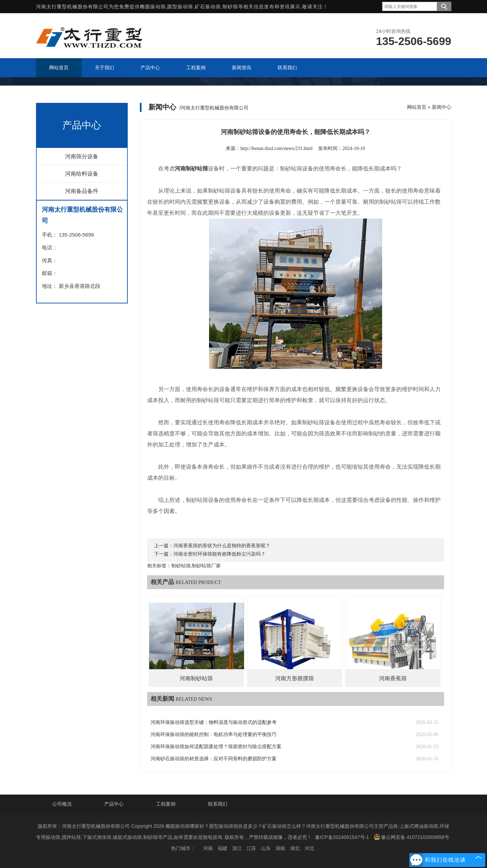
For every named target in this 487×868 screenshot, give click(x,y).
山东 (266, 848)
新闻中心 (442, 107)
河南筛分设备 (82, 156)
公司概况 (62, 804)
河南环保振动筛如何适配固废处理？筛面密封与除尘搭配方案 (216, 747)
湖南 (280, 848)
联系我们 (218, 804)
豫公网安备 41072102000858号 (412, 837)
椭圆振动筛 (153, 7)
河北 (309, 848)
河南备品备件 (82, 191)
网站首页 (417, 107)
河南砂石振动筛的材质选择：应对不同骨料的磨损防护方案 (214, 759)
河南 (208, 848)
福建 (223, 848)
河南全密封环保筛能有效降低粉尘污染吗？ (219, 554)
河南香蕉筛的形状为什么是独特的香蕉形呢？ (222, 546)
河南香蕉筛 (393, 678)
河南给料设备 (82, 174)
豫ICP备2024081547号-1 (342, 837)
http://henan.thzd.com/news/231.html (276, 148)
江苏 (251, 848)
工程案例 (166, 804)
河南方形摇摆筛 (295, 678)
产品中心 (114, 804)
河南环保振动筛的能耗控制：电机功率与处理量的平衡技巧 (214, 734)
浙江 (237, 848)
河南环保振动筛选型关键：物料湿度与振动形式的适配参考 (214, 722)
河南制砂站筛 (196, 678)
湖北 (295, 848)
